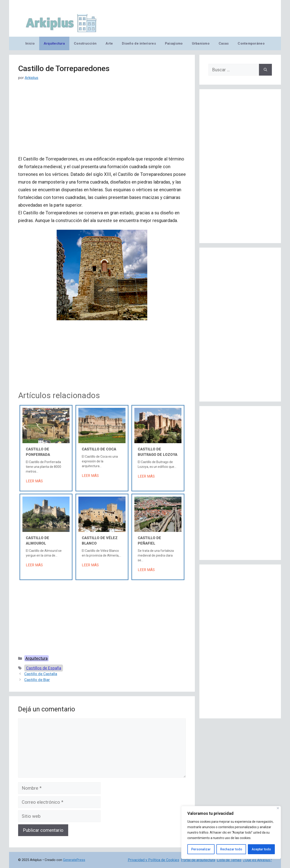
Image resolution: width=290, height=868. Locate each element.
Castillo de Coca (99, 449)
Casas (224, 43)
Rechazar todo (231, 849)
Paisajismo (174, 43)
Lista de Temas (229, 860)
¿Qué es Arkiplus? (257, 860)
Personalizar (201, 849)
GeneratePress (74, 860)
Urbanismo (201, 43)
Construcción (85, 43)
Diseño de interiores (139, 43)
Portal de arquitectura (198, 860)
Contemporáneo (251, 43)
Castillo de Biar (37, 680)
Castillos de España (44, 668)
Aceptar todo (261, 849)
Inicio (30, 43)
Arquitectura (54, 43)
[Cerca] (278, 808)
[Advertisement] (102, 122)
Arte (109, 43)
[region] (231, 832)
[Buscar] (265, 70)
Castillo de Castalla (41, 674)
